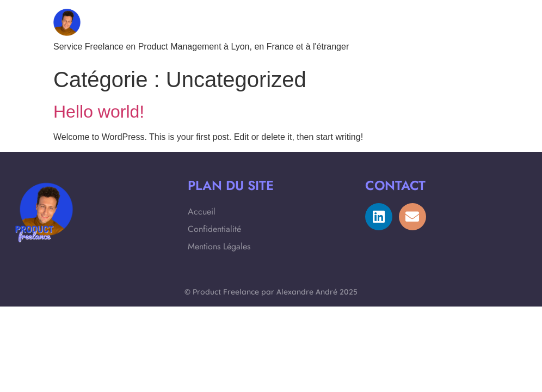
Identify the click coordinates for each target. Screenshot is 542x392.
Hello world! (99, 112)
